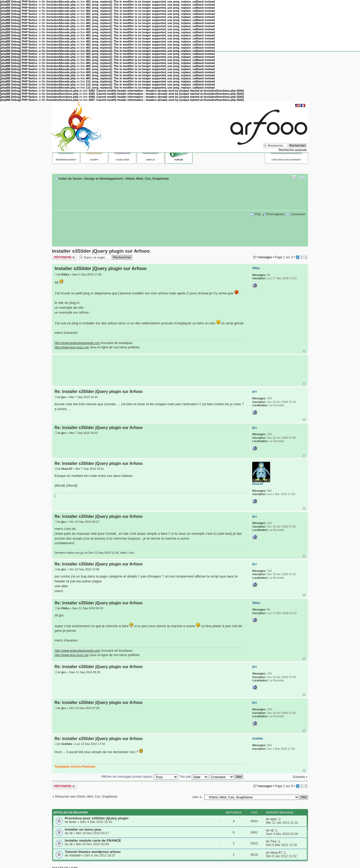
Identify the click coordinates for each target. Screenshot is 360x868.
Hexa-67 (67, 469)
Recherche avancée (293, 150)
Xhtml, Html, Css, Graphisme (147, 179)
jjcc (64, 397)
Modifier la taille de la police (302, 177)
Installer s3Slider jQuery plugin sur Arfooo (101, 251)
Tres (273, 841)
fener (73, 822)
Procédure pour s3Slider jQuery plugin (97, 818)
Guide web (122, 160)
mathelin (75, 855)
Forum (179, 160)
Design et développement (104, 179)
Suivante (299, 777)
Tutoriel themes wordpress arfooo (93, 852)
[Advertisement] (145, 168)
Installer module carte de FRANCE (93, 840)
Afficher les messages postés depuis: (139, 777)
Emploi (151, 160)
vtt (71, 833)
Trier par (193, 777)
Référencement (66, 160)
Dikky (65, 274)
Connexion (298, 214)
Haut (304, 351)
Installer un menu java (83, 829)
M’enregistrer (276, 214)
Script (94, 160)
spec (273, 819)
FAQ (258, 214)
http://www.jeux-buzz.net (72, 347)
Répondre (64, 257)
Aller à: (197, 797)
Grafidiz (67, 744)
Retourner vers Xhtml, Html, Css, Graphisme (86, 797)
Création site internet (286, 160)
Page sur (284, 257)
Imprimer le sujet (294, 177)
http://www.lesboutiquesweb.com (77, 343)
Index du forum (70, 179)
